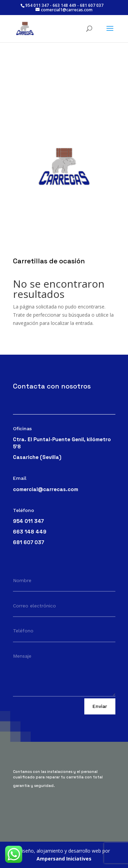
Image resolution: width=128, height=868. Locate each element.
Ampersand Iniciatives (64, 859)
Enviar (100, 706)
